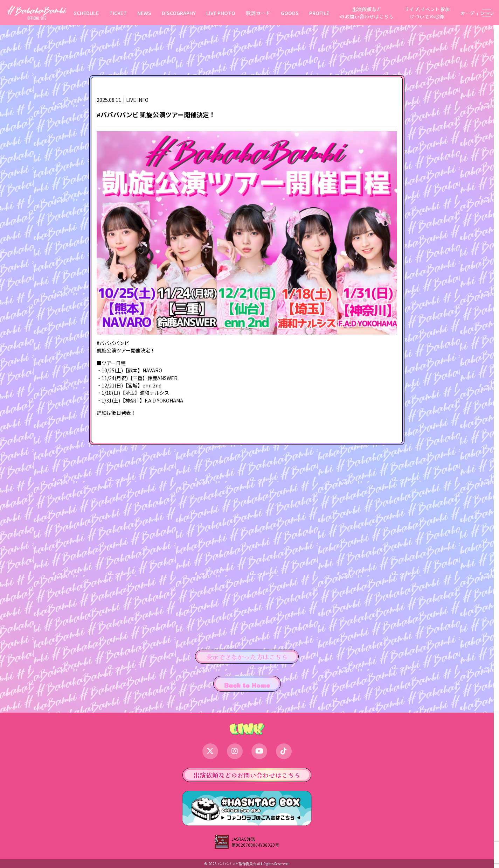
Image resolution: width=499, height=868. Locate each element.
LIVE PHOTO (221, 13)
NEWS (144, 13)
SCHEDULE (86, 13)
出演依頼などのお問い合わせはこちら (367, 13)
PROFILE (319, 13)
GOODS (290, 13)
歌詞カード (258, 13)
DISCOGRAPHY (179, 13)
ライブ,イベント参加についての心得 (427, 13)
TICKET (118, 13)
